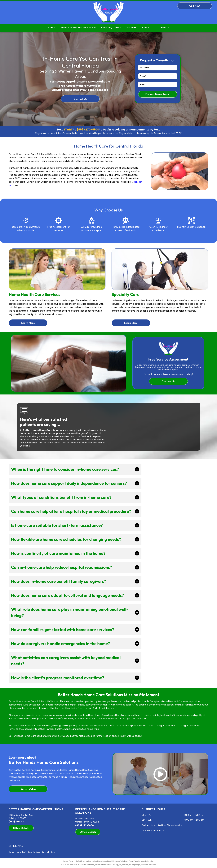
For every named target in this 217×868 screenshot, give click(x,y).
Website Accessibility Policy (144, 861)
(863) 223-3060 (84, 825)
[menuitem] (51, 28)
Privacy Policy (68, 861)
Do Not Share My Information (86, 861)
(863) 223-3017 (17, 822)
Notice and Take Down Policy (123, 861)
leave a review (28, 443)
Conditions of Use (105, 861)
